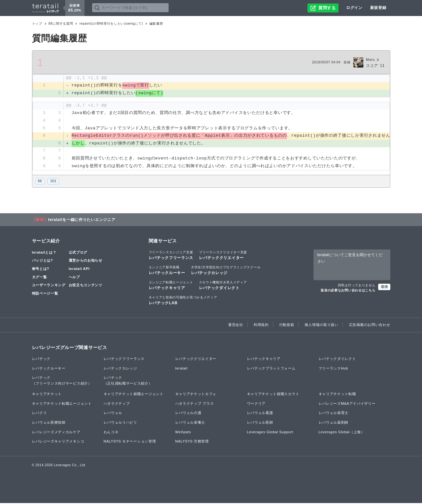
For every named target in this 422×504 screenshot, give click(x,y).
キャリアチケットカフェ (196, 395)
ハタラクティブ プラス (195, 404)
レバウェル (113, 414)
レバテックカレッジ (226, 271)
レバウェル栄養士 (190, 423)
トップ (37, 24)
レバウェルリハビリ (120, 423)
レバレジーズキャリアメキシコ (58, 442)
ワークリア (256, 404)
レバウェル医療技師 (49, 423)
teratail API (79, 270)
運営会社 (236, 325)
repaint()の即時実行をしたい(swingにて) (111, 24)
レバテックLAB (183, 301)
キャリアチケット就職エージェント (134, 395)
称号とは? (41, 270)
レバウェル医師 (260, 423)
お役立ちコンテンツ (86, 286)
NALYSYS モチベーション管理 (130, 442)
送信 (384, 288)
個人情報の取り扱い (321, 325)
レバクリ (40, 414)
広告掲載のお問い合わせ (370, 325)
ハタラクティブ (117, 404)
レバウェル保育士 (334, 414)
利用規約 (261, 325)
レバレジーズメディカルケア (56, 433)
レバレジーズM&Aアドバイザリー (347, 404)
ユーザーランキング (49, 286)
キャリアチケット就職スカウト (273, 395)
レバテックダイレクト (223, 286)
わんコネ (111, 433)
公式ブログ (78, 253)
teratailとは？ (44, 253)
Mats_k (373, 60)
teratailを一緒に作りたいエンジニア (82, 220)
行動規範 (287, 325)
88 (40, 182)
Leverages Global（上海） (342, 433)
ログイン (354, 8)
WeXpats (183, 433)
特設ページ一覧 (45, 294)
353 (53, 182)
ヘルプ (74, 278)
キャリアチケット (47, 395)
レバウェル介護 (188, 414)
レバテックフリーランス (171, 256)
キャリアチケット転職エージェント (62, 404)
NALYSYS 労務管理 (192, 442)
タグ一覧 (40, 278)
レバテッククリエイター (223, 256)
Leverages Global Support (270, 433)
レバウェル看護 (260, 414)
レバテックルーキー (167, 271)
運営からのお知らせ (86, 261)
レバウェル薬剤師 (334, 423)
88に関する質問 (61, 24)
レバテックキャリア (171, 286)
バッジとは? (43, 261)
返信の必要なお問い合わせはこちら (348, 291)
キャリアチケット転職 (337, 395)
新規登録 (378, 8)
